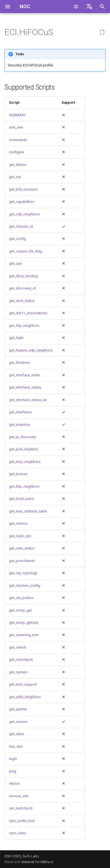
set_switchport (21, 808)
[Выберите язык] (89, 7)
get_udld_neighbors (25, 697)
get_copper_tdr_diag (26, 251)
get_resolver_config (25, 586)
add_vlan (16, 127)
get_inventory (20, 425)
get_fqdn (16, 338)
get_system (18, 672)
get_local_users (21, 499)
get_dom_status (22, 301)
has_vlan (16, 746)
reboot (14, 783)
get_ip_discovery (22, 437)
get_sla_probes (21, 598)
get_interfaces (20, 412)
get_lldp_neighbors (24, 486)
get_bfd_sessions (23, 189)
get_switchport (21, 660)
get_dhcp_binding (23, 276)
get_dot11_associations (28, 313)
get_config (18, 239)
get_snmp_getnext (24, 623)
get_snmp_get (20, 610)
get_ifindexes (20, 363)
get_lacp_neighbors (25, 462)
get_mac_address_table (28, 511)
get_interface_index (24, 375)
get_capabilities (22, 202)
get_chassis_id (21, 226)
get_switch (18, 647)
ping (13, 771)
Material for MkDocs (37, 862)
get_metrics (18, 523)
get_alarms (18, 165)
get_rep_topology (23, 573)
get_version (18, 722)
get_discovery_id (22, 288)
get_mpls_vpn (20, 536)
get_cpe (15, 263)
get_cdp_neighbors (24, 214)
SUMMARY (17, 115)
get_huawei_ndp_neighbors (31, 350)
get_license (18, 474)
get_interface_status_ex (28, 400)
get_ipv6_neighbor (24, 449)
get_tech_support (23, 684)
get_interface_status (25, 387)
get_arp (15, 177)
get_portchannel (22, 561)
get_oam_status (22, 548)
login (13, 759)
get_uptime (18, 709)
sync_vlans (18, 833)
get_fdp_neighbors (24, 326)
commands (18, 140)
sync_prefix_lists (22, 821)
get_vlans (17, 734)
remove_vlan (19, 796)
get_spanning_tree (24, 635)
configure (17, 152)
